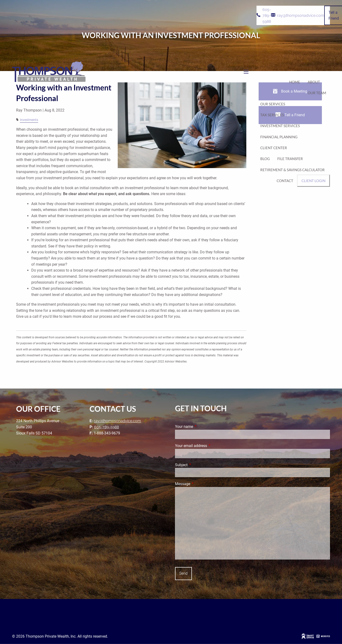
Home (295, 82)
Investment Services (280, 126)
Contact (285, 181)
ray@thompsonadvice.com (301, 15)
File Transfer (290, 159)
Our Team (317, 93)
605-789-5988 (267, 15)
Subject (199, 465)
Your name (202, 427)
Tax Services (272, 115)
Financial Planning (279, 137)
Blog (265, 159)
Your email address (209, 446)
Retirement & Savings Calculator (292, 170)
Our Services (273, 104)
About (314, 82)
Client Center (274, 148)
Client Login (313, 181)
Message (200, 484)
